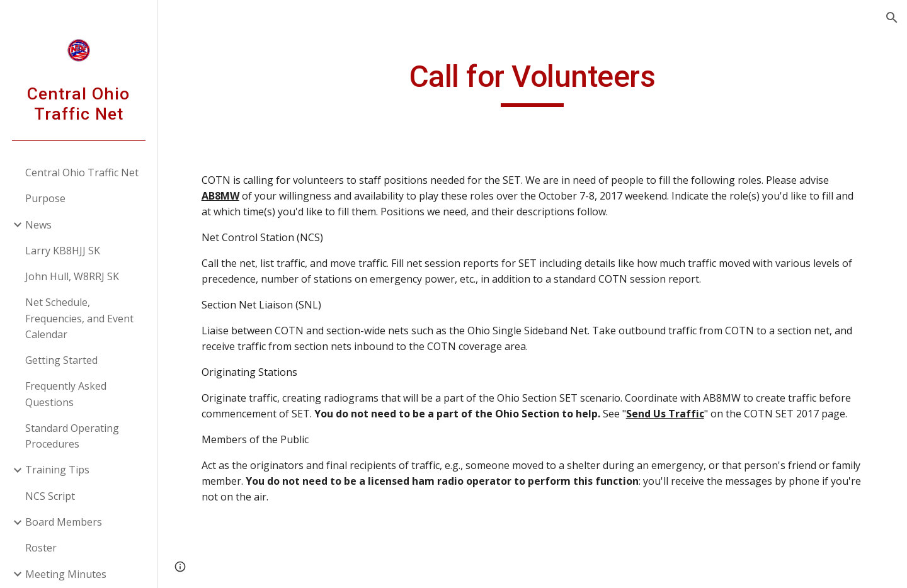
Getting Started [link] (61, 360)
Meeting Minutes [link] (66, 574)
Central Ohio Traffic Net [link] (82, 172)
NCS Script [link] (50, 496)
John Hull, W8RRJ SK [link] (72, 276)
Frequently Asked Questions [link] (66, 394)
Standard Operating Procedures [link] (72, 436)
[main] (533, 82)
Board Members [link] (64, 522)
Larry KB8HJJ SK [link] (63, 251)
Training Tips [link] (57, 470)
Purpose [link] (45, 198)
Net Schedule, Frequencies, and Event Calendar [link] (79, 318)
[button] (892, 18)
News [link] (38, 225)
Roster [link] (41, 548)
